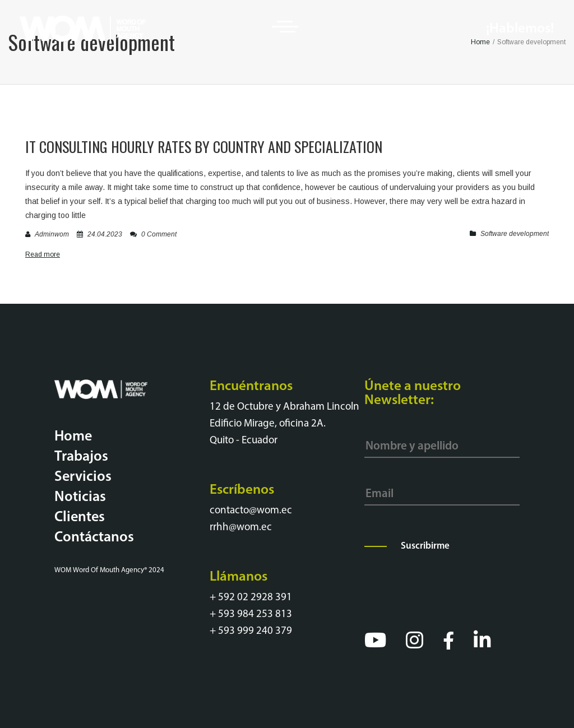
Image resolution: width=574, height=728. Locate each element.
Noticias (80, 497)
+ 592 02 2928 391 (251, 598)
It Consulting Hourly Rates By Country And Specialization (204, 147)
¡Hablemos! (520, 29)
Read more (43, 254)
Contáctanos (94, 538)
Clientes (80, 518)
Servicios (83, 477)
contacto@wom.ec (251, 511)
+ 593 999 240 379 (251, 631)
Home (73, 437)
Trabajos (81, 457)
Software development (515, 234)
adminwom (52, 234)
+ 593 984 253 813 (251, 615)
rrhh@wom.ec (241, 528)
